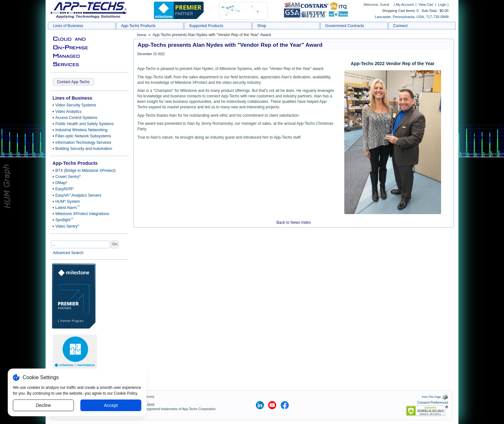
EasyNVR (65, 189)
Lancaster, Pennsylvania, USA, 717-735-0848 (412, 17)
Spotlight (65, 220)
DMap (61, 183)
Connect (401, 26)
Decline (43, 405)
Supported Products (206, 26)
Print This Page (435, 397)
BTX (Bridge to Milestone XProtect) (86, 171)
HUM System (68, 202)
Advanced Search (68, 253)
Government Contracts (345, 26)
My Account (405, 5)
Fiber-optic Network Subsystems (83, 136)
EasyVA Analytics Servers (78, 195)
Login (442, 5)
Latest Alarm (68, 207)
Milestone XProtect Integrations (82, 214)
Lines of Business (68, 26)
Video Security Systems (76, 105)
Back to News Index (294, 222)
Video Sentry (67, 226)
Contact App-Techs (73, 82)
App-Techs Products (138, 26)
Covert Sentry (68, 177)
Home (142, 35)
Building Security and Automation (84, 149)
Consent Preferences (433, 403)
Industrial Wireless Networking (81, 130)
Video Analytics (69, 112)
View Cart (426, 5)
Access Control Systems (76, 118)
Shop (262, 26)
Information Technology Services (83, 143)
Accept (111, 405)
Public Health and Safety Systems (85, 124)
